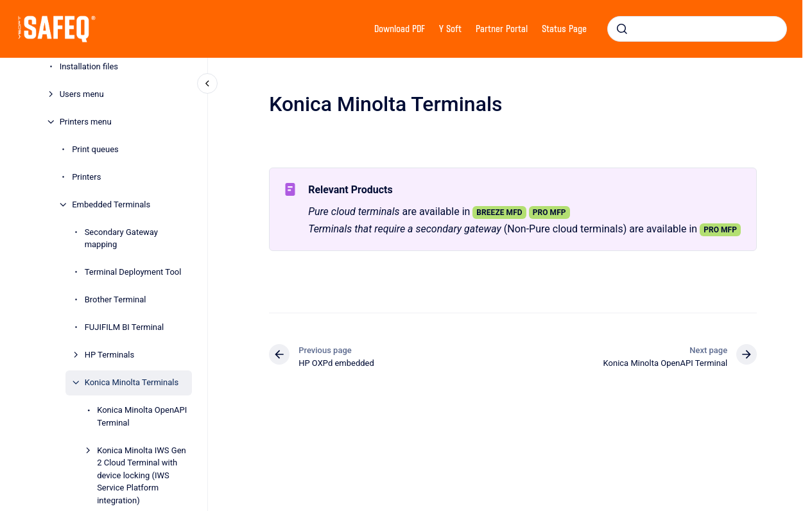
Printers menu (86, 122)
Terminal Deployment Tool (133, 272)
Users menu (82, 94)
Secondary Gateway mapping (121, 238)
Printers (86, 177)
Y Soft (450, 29)
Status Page (564, 29)
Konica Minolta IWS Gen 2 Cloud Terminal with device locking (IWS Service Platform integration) (142, 475)
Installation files (89, 66)
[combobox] (697, 29)
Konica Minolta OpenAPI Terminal (142, 416)
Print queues (95, 149)
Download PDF (400, 29)
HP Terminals (110, 355)
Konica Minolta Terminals (132, 382)
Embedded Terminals (111, 204)
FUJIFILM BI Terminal (125, 327)
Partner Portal (502, 29)
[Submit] (622, 29)
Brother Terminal (116, 299)
